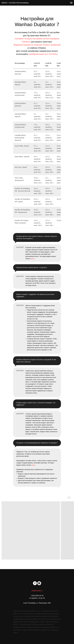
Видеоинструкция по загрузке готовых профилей (37, 45)
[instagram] (39, 583)
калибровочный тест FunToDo (43, 54)
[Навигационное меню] (71, 3)
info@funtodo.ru (37, 591)
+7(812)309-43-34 (37, 596)
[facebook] (35, 583)
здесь (33, 259)
